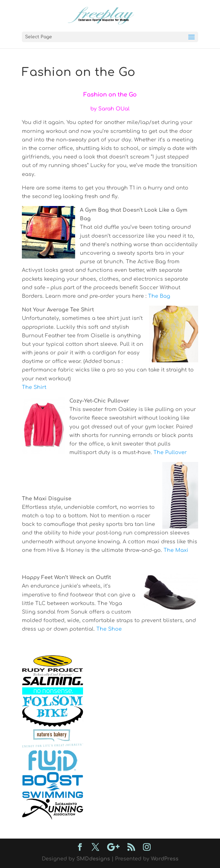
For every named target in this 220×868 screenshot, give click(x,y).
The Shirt (34, 387)
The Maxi (176, 550)
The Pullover (170, 453)
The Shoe (109, 629)
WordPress (165, 859)
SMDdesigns (93, 859)
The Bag (159, 296)
